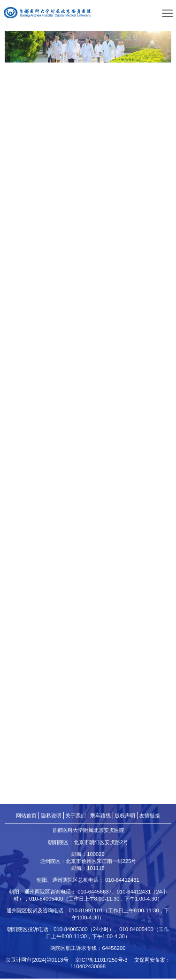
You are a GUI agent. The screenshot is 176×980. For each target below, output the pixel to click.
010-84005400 (46, 900)
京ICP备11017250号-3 (104, 961)
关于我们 (76, 816)
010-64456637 (95, 893)
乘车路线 (100, 816)
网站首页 (26, 816)
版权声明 (125, 816)
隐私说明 (51, 816)
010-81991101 (86, 912)
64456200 (114, 949)
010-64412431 (122, 881)
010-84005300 (71, 931)
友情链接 (150, 816)
